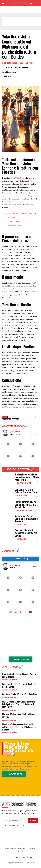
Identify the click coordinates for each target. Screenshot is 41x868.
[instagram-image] (8, 578)
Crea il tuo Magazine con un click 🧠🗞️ (19, 749)
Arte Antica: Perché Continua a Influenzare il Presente (26, 519)
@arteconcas (15, 565)
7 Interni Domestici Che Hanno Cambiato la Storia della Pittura (27, 477)
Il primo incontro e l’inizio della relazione (20, 214)
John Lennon (31, 417)
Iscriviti (33, 821)
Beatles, (28, 196)
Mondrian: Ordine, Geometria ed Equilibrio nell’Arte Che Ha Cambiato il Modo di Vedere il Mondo (20, 727)
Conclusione (9, 230)
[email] (15, 821)
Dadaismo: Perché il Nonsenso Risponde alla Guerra (26, 533)
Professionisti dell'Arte (24, 511)
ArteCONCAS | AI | (21, 67)
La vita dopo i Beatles (13, 226)
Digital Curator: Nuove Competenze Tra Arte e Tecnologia (26, 505)
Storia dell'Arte (21, 525)
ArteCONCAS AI (11, 63)
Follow (35, 566)
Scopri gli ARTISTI (21, 496)
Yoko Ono (19, 178)
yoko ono (15, 419)
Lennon (5, 193)
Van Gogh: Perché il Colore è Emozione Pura (26, 491)
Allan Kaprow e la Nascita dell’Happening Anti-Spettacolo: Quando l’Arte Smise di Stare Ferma (19, 704)
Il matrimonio (10, 218)
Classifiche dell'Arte (23, 483)
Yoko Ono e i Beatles (12, 222)
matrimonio (7, 419)
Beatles (22, 417)
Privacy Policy (20, 826)
